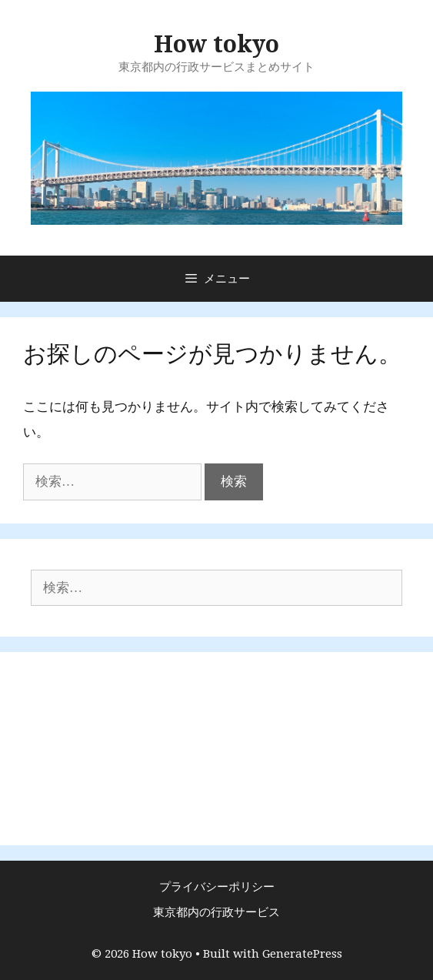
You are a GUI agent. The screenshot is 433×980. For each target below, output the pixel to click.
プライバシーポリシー (217, 887)
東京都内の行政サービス (216, 912)
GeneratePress (302, 954)
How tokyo (216, 44)
